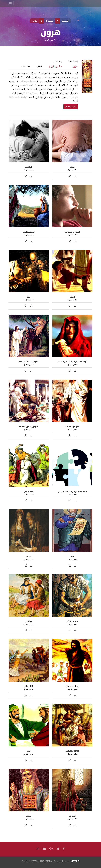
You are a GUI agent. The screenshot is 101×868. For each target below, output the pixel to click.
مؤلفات (49, 21)
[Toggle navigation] (10, 3)
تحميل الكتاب (71, 107)
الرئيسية (65, 21)
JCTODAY (76, 861)
